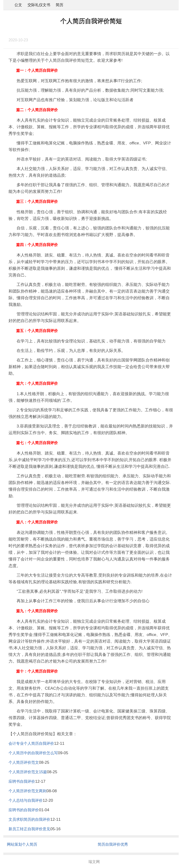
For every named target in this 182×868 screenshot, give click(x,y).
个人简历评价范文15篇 (28, 772)
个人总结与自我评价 (26, 800)
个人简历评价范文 (24, 762)
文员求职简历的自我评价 (29, 819)
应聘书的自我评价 (24, 810)
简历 (59, 5)
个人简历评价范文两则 (27, 791)
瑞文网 (94, 862)
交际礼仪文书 (39, 5)
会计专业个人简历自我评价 (31, 743)
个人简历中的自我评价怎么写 (33, 753)
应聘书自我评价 (22, 781)
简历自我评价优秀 (113, 844)
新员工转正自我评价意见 (29, 829)
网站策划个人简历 (22, 844)
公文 (18, 5)
